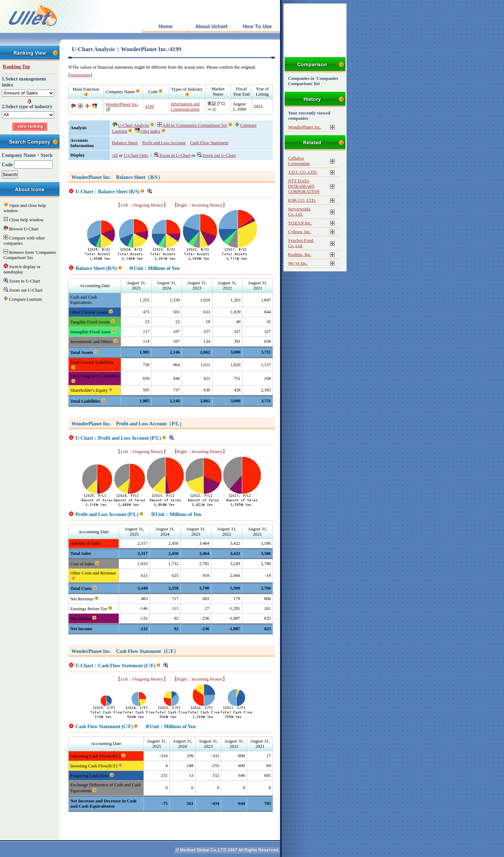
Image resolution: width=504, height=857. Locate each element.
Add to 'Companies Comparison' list (192, 125)
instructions (80, 75)
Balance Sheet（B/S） (139, 177)
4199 (149, 106)
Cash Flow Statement (209, 143)
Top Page (165, 27)
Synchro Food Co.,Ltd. (301, 243)
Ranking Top (16, 67)
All (115, 155)
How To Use (257, 27)
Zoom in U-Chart (172, 155)
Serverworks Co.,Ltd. (299, 212)
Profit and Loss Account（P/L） (150, 424)
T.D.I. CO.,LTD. (303, 172)
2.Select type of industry (27, 106)
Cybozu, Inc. (300, 232)
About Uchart (211, 27)
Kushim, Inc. (300, 255)
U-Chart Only (136, 155)
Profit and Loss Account (164, 143)
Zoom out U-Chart (216, 155)
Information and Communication (185, 107)
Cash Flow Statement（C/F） (147, 651)
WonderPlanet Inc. (122, 104)
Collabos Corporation (299, 161)
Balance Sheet (125, 143)
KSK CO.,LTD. (302, 200)
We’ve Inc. (298, 263)
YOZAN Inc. (300, 223)
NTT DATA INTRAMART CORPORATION (304, 186)
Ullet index (148, 131)
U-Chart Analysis (131, 125)
